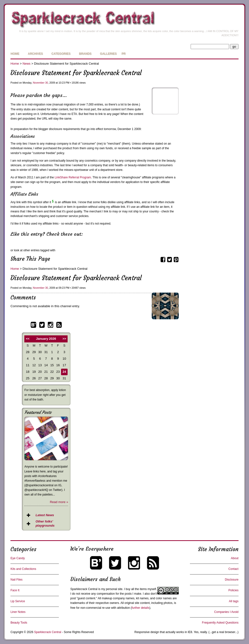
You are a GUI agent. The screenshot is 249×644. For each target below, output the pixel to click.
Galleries (108, 54)
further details (140, 608)
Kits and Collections (23, 569)
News (27, 64)
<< (28, 339)
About (235, 558)
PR (124, 54)
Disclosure (232, 580)
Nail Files (16, 580)
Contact (233, 569)
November (39, 83)
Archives (35, 54)
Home (15, 54)
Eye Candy (18, 558)
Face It (15, 590)
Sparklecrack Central (84, 589)
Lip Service (18, 601)
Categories (61, 54)
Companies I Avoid (226, 612)
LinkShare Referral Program (73, 177)
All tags (234, 601)
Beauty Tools (19, 623)
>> (64, 339)
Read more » (59, 502)
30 (47, 83)
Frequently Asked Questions (220, 623)
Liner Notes (18, 612)
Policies (233, 590)
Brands (85, 54)
